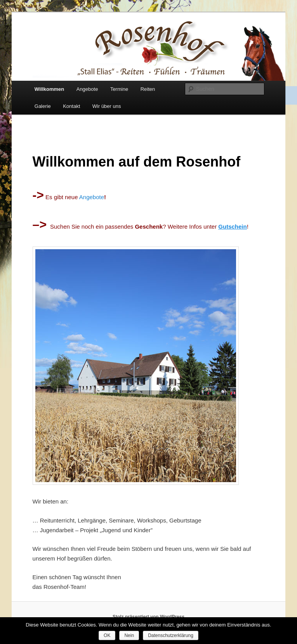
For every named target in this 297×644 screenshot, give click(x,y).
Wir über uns (107, 106)
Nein (129, 635)
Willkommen (49, 89)
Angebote (87, 89)
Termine (119, 89)
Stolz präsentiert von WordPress (148, 617)
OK (107, 635)
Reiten (148, 89)
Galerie (43, 106)
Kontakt (71, 106)
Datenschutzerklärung (171, 635)
